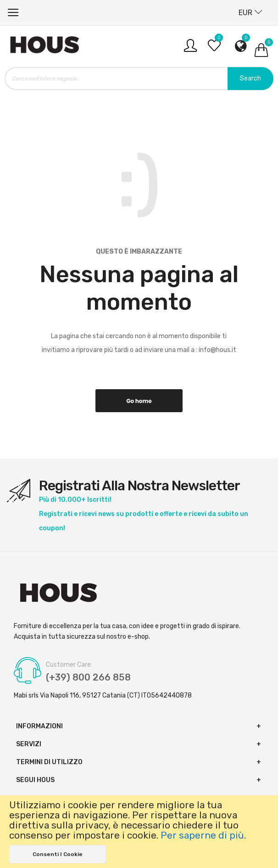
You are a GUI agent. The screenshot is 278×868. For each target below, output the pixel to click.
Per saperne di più (202, 835)
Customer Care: (69, 665)
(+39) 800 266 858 (88, 677)
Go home (139, 401)
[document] (139, 832)
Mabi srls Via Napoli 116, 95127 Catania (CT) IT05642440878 (103, 695)
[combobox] (139, 79)
